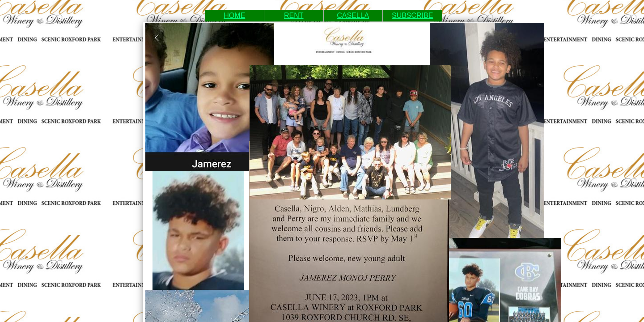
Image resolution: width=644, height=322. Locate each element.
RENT (294, 15)
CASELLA (353, 15)
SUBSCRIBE (412, 15)
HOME (234, 15)
